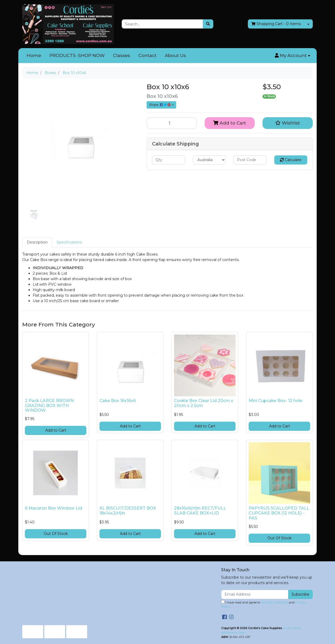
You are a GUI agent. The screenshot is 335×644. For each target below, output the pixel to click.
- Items (276, 24)
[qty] (169, 160)
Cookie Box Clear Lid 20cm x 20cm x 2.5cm (204, 403)
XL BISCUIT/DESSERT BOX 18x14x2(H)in (128, 511)
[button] (293, 56)
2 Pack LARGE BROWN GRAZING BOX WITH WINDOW (49, 406)
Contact (147, 55)
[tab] (37, 242)
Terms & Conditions (274, 602)
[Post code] (250, 160)
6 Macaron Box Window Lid (54, 508)
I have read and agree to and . (264, 604)
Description (37, 242)
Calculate (291, 160)
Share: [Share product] (160, 105)
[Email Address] (255, 594)
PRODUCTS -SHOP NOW (77, 55)
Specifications (69, 242)
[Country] (209, 160)
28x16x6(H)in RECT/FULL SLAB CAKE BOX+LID (200, 511)
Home (34, 55)
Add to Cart (230, 123)
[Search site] (208, 24)
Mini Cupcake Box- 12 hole (275, 401)
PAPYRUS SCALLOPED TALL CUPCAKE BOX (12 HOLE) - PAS (279, 513)
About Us (175, 55)
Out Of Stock (56, 534)
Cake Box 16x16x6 (118, 401)
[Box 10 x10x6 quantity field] (172, 123)
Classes (122, 55)
